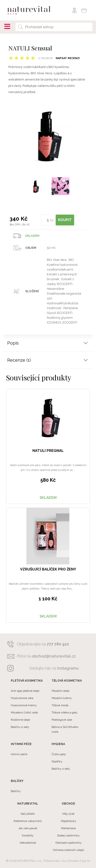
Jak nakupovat (28, 828)
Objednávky (69, 821)
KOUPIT (65, 220)
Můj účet (68, 814)
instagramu (68, 668)
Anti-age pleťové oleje (25, 691)
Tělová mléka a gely (65, 712)
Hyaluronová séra (22, 698)
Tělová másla (60, 705)
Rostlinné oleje (20, 720)
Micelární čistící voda (24, 712)
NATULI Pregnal (48, 451)
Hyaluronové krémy (24, 705)
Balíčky (16, 791)
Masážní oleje (60, 691)
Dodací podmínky (68, 835)
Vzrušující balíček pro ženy (48, 569)
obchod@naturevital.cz (54, 656)
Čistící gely (59, 754)
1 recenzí (45, 58)
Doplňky (57, 761)
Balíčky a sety (20, 727)
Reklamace (69, 828)
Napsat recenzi (68, 58)
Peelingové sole (62, 720)
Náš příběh (28, 814)
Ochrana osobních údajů (69, 850)
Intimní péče (19, 754)
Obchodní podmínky (69, 843)
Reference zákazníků (28, 821)
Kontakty (28, 835)
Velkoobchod (28, 843)
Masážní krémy (62, 698)
